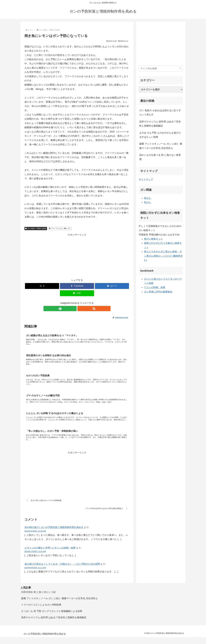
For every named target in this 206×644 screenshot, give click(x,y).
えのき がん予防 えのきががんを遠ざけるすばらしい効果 (160, 135)
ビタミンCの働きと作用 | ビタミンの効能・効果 (50, 555)
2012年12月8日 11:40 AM (35, 538)
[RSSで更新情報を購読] (80, 309)
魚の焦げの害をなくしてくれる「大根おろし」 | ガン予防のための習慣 (62, 571)
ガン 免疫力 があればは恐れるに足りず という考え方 (160, 113)
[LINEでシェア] (77, 293)
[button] (180, 68)
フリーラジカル (56, 228)
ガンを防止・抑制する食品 (36, 228)
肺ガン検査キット (153, 239)
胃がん (148, 198)
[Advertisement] (77, 255)
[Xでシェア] (42, 286)
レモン (68, 228)
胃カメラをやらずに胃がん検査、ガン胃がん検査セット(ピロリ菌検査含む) (163, 256)
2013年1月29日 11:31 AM (35, 558)
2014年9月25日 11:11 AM (35, 575)
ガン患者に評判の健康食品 (158, 292)
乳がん (148, 202)
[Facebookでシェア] (77, 286)
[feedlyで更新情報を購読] (74, 309)
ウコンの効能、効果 (155, 287)
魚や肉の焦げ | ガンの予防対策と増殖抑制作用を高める (54, 534)
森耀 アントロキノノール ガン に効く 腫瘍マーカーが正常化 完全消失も (161, 146)
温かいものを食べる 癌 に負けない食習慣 (160, 157)
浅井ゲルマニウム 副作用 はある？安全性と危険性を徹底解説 (160, 124)
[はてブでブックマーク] (112, 286)
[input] (161, 69)
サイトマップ (146, 179)
